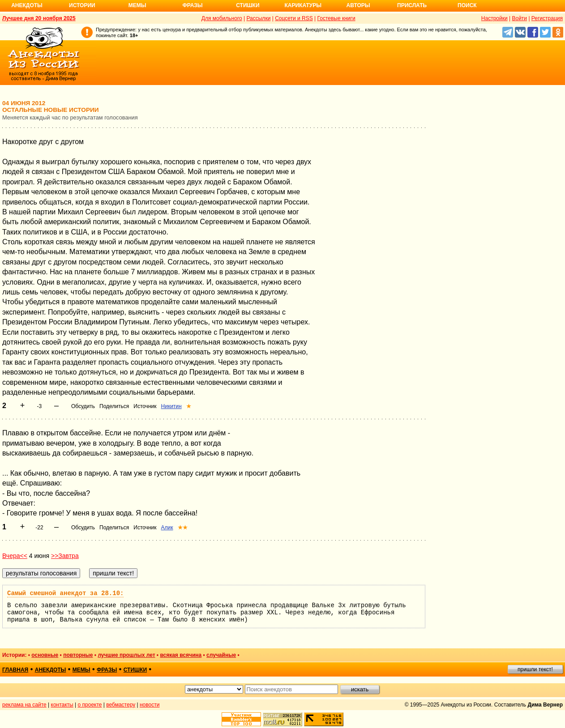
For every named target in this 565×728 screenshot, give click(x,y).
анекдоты (51, 670)
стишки (135, 670)
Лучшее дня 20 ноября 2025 (39, 18)
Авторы (358, 5)
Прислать (412, 5)
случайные (221, 655)
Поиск (467, 5)
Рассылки (258, 18)
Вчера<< (15, 556)
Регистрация (547, 18)
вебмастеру (121, 705)
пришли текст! (535, 669)
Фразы (192, 5)
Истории (82, 5)
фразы (107, 670)
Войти (519, 18)
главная (15, 670)
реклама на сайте (24, 705)
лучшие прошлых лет (126, 655)
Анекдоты (27, 5)
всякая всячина (181, 655)
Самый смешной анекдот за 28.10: (65, 593)
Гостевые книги (336, 18)
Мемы (137, 5)
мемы (81, 670)
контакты (62, 705)
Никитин (171, 406)
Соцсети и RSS (294, 18)
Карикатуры (303, 5)
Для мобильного (222, 18)
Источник (145, 406)
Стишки (248, 5)
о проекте (90, 705)
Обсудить (83, 406)
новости (150, 705)
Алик (167, 528)
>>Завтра (65, 556)
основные (45, 655)
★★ (183, 528)
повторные (78, 655)
